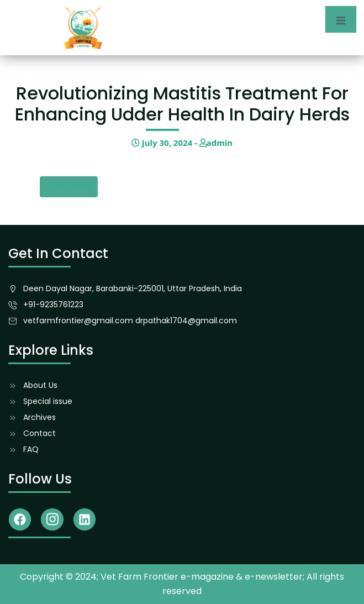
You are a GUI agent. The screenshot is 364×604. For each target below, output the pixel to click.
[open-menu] (341, 19)
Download (69, 187)
